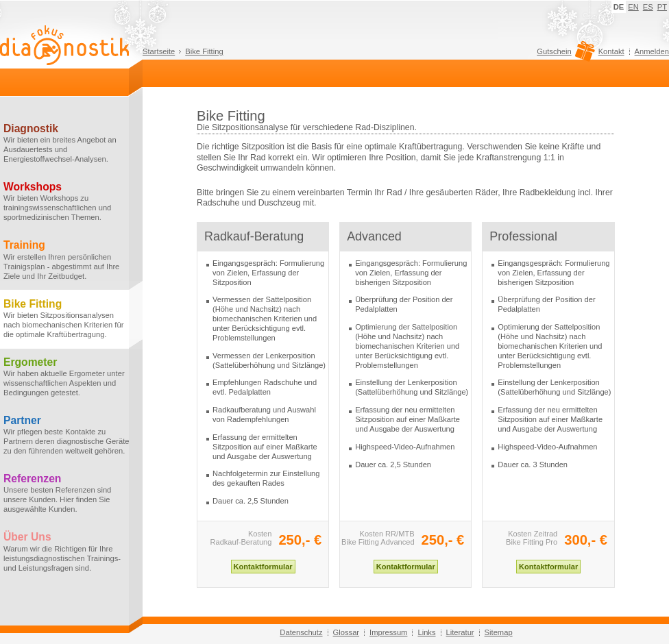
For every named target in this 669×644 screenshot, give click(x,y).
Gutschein (564, 55)
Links (426, 632)
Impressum (388, 632)
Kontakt (611, 51)
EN (633, 7)
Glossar (346, 632)
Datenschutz (301, 632)
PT (662, 7)
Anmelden (652, 51)
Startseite (159, 51)
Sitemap (499, 632)
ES (648, 7)
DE (619, 7)
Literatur (460, 632)
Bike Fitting (204, 51)
